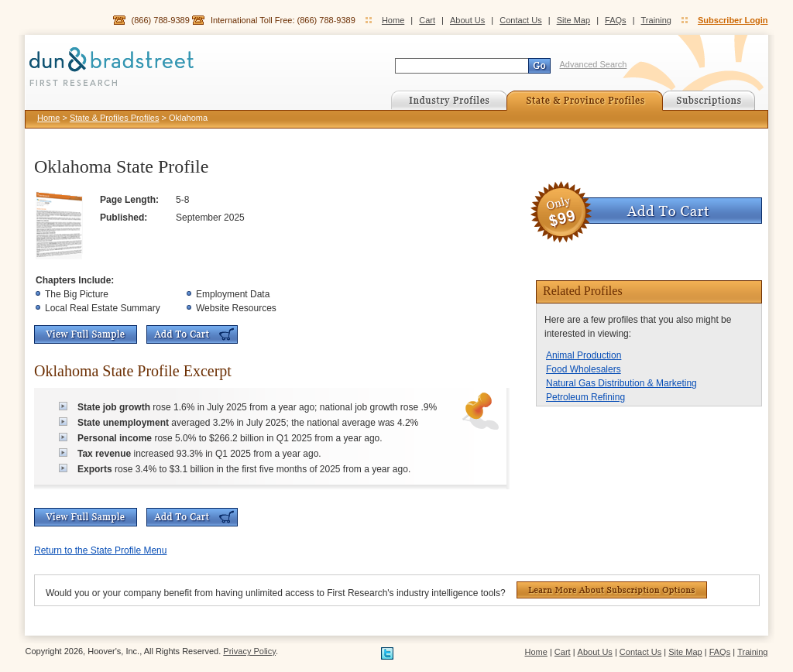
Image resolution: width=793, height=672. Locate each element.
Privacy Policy (249, 651)
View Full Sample (86, 334)
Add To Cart (192, 334)
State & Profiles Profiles (115, 118)
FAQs (616, 20)
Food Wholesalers (584, 369)
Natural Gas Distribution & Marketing (621, 383)
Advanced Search (594, 64)
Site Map (573, 20)
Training (656, 20)
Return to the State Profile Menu (100, 550)
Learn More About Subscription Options (612, 590)
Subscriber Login (733, 20)
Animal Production (584, 355)
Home (393, 20)
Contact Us (520, 20)
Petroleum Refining (585, 397)
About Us (467, 20)
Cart (427, 20)
